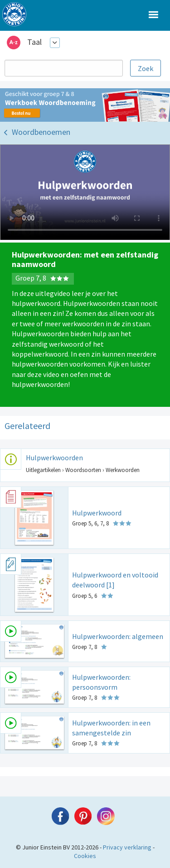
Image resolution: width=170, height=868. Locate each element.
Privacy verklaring (127, 847)
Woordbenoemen (41, 132)
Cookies (85, 856)
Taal (34, 42)
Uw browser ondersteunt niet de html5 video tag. (85, 192)
